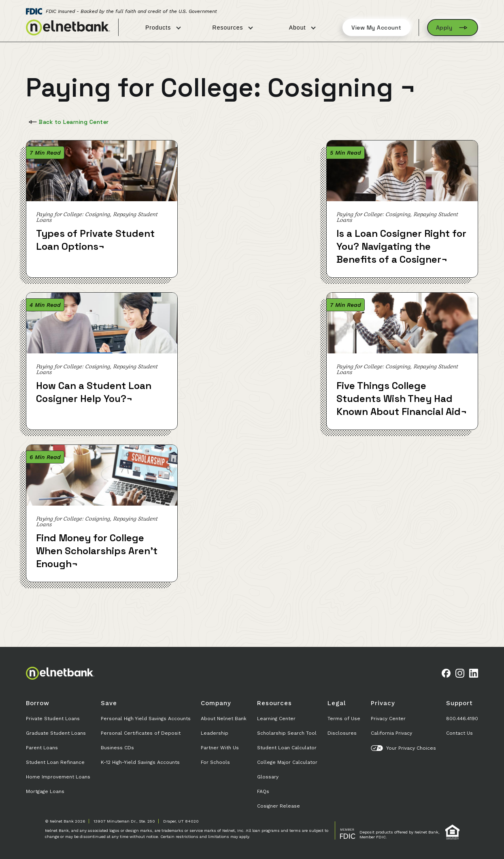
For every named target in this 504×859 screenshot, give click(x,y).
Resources (233, 28)
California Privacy (391, 733)
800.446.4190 (462, 719)
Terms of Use (344, 719)
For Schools (215, 762)
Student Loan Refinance (55, 762)
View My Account (376, 28)
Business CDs (117, 748)
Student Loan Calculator (287, 748)
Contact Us (459, 733)
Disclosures (342, 733)
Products (163, 28)
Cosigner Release (279, 806)
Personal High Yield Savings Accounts (146, 719)
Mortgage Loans (45, 791)
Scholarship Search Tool (287, 733)
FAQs (263, 791)
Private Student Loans (53, 719)
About (302, 28)
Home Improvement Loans (58, 777)
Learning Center (276, 719)
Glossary (268, 777)
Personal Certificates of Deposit (141, 733)
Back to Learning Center (68, 122)
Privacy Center (388, 719)
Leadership (215, 733)
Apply (453, 28)
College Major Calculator (287, 762)
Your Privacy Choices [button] (403, 748)
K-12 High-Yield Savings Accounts (140, 762)
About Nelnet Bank (224, 719)
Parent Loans (42, 748)
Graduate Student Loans (56, 733)
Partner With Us (220, 748)
